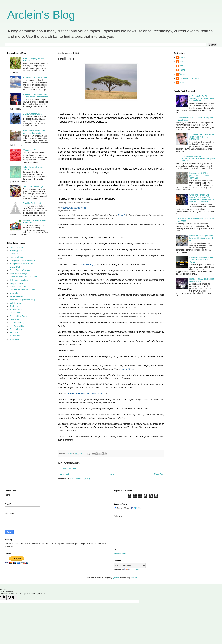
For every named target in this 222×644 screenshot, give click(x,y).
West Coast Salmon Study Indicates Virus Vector (34, 132)
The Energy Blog (17, 323)
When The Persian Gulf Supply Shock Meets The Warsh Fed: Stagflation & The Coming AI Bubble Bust (202, 198)
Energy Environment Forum (21, 264)
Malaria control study (19, 287)
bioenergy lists (16, 251)
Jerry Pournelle (16, 283)
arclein (182, 83)
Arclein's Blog (41, 15)
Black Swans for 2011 (32, 114)
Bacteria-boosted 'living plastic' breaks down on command (199, 176)
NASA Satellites (16, 296)
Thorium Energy (16, 329)
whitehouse (15, 339)
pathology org (16, 303)
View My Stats (120, 553)
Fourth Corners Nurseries (21, 270)
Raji (181, 66)
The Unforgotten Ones (189, 78)
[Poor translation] (12, 597)
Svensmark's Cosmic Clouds (35, 78)
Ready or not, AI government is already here (202, 280)
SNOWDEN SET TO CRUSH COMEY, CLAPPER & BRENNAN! (202, 137)
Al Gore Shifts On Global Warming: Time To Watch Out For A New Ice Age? (202, 99)
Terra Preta (14, 319)
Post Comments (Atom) (80, 479)
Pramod (183, 62)
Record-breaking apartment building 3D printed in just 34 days (201, 238)
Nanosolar (14, 293)
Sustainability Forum (18, 316)
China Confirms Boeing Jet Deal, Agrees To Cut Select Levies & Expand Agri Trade (198, 159)
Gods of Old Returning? (33, 186)
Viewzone (14, 332)
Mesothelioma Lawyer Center (22, 290)
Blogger (134, 577)
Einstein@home (16, 257)
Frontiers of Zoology (18, 273)
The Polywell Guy (17, 326)
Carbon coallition (17, 254)
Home (111, 474)
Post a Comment (69, 469)
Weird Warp (15, 336)
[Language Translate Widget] (130, 566)
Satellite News (16, 310)
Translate (131, 570)
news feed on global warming (22, 300)
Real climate (15, 306)
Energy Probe (16, 267)
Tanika (182, 74)
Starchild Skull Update (32, 203)
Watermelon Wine (30, 150)
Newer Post (64, 474)
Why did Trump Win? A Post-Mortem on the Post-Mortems (35, 96)
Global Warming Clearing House (23, 277)
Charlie (182, 57)
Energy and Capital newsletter (23, 260)
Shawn (182, 70)
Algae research (16, 247)
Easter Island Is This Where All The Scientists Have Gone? (201, 260)
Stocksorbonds (16, 313)
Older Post (159, 474)
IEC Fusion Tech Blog (19, 280)
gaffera (116, 577)
